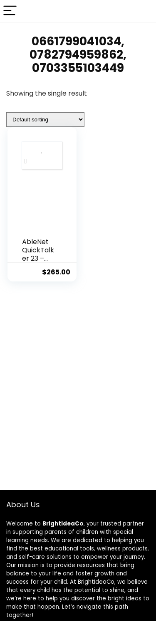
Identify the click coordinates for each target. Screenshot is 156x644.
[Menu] (10, 11)
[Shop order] (45, 120)
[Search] (143, 11)
